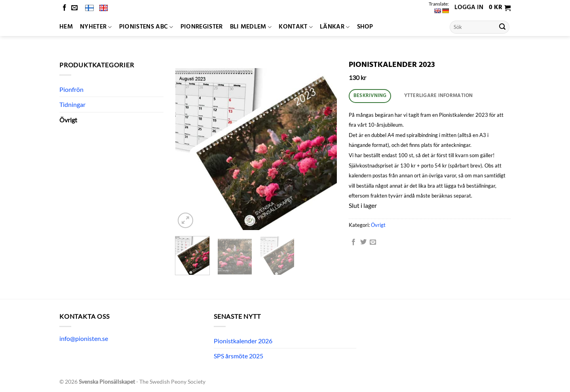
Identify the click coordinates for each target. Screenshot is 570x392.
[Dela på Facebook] (353, 242)
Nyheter (96, 27)
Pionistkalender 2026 (243, 341)
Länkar (335, 27)
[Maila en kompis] (373, 242)
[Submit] (502, 27)
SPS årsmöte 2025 (238, 356)
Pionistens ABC (146, 27)
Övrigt (68, 120)
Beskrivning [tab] (370, 96)
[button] (500, 8)
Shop (365, 27)
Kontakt (296, 27)
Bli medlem (251, 27)
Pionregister (202, 27)
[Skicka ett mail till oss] (74, 8)
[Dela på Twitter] (363, 242)
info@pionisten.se (84, 338)
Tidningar (72, 104)
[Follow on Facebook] (65, 8)
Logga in (469, 8)
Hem (66, 27)
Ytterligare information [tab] (439, 96)
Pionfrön (71, 89)
